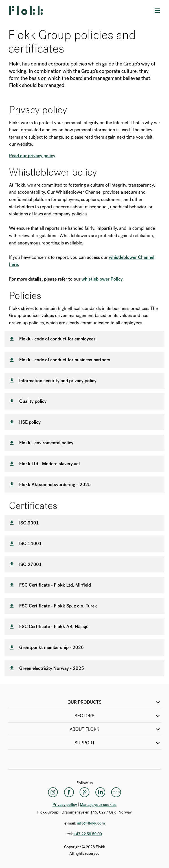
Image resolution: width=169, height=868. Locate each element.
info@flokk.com (91, 823)
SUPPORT (118, 743)
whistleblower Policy (102, 279)
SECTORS (118, 716)
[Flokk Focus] (116, 792)
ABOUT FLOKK (115, 729)
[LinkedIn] (100, 792)
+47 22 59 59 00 (88, 834)
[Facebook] (69, 792)
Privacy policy (65, 805)
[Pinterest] (85, 792)
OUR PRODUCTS (114, 702)
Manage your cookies (98, 805)
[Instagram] (53, 792)
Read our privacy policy (32, 156)
